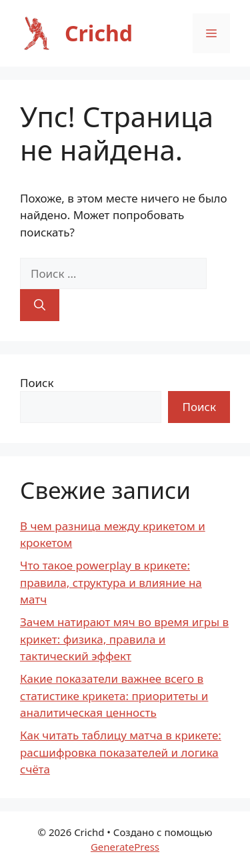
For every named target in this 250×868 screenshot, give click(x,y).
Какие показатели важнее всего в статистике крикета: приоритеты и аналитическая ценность (114, 695)
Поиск (37, 383)
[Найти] (40, 305)
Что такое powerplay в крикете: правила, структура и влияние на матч (111, 582)
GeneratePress (125, 847)
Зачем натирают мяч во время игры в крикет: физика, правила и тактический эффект (124, 639)
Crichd (99, 33)
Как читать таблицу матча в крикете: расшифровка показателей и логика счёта (121, 752)
